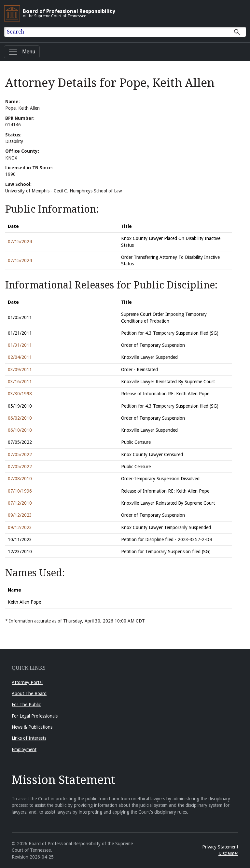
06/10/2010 (20, 430)
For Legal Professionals (35, 716)
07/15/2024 (20, 242)
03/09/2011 (20, 370)
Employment (24, 749)
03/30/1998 (20, 394)
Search (15, 32)
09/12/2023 (20, 515)
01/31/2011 (20, 345)
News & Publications (32, 727)
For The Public (26, 705)
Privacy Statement (220, 847)
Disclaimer (228, 853)
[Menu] (22, 52)
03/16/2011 (20, 382)
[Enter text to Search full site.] (129, 32)
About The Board (29, 693)
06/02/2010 (20, 418)
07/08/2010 (20, 479)
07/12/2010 (20, 503)
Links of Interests (29, 738)
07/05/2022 (20, 455)
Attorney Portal (27, 682)
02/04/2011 (20, 357)
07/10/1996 (20, 491)
